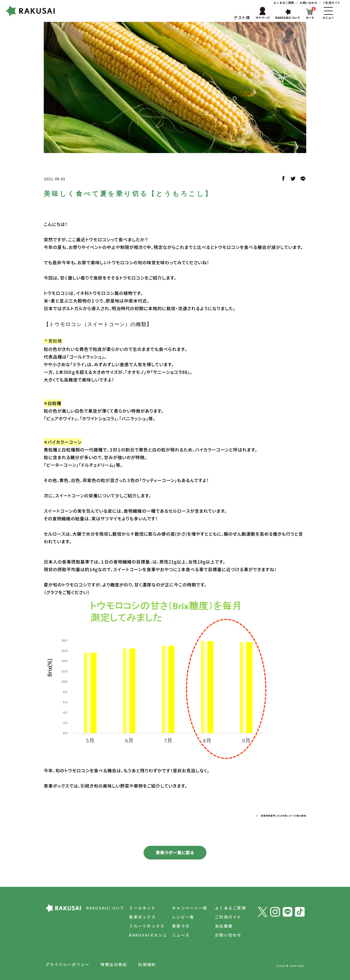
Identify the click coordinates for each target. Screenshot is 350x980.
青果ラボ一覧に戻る (175, 853)
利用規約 (147, 964)
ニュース (181, 935)
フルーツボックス (147, 926)
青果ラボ (181, 926)
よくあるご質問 (284, 3)
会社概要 (224, 926)
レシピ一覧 (183, 917)
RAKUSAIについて (106, 908)
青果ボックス (142, 917)
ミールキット (142, 908)
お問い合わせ (308, 3)
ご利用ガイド (332, 3)
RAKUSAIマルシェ (148, 935)
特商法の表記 (114, 964)
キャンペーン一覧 (190, 908)
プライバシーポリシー (68, 964)
